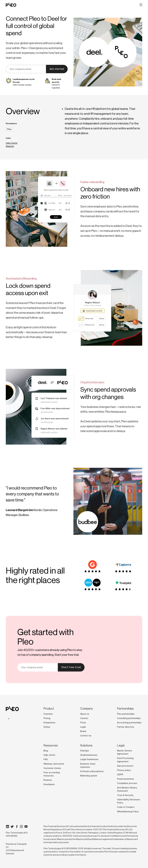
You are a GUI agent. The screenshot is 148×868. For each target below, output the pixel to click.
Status (47, 727)
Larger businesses (89, 759)
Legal (83, 727)
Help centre (49, 755)
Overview (48, 714)
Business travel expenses (88, 765)
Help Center (12, 143)
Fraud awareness (126, 779)
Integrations (49, 723)
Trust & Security (125, 795)
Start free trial (71, 667)
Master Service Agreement (125, 752)
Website (10, 146)
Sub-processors (125, 766)
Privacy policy (124, 770)
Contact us (86, 736)
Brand (83, 731)
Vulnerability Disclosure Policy (129, 801)
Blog (46, 751)
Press (83, 723)
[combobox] (8, 719)
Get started (57, 69)
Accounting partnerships (129, 723)
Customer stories (52, 768)
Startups (85, 751)
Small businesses (89, 755)
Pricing (47, 718)
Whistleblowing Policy (128, 812)
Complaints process (127, 783)
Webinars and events (54, 764)
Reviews (48, 780)
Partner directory (126, 727)
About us (85, 714)
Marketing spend (89, 776)
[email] (26, 69)
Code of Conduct (126, 807)
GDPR (120, 775)
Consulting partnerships (129, 718)
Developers (49, 784)
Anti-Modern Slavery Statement (127, 789)
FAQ (46, 759)
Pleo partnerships (126, 714)
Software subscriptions (92, 771)
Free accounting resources (52, 774)
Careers (84, 718)
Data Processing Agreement (125, 760)
